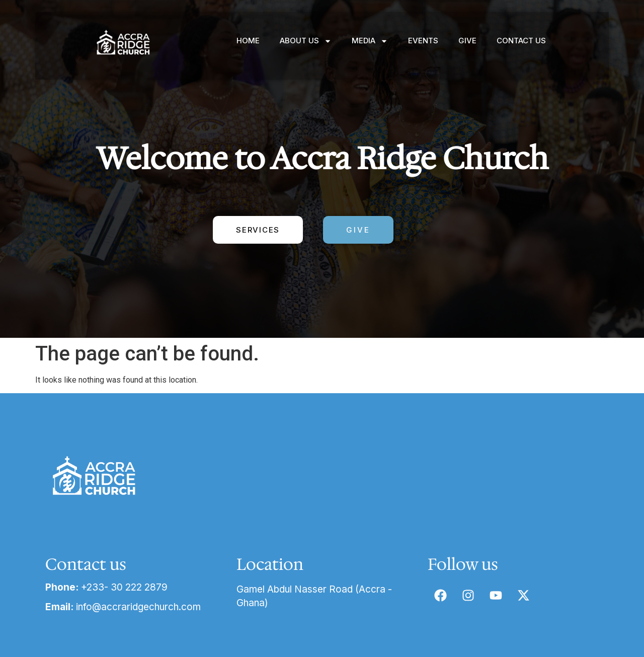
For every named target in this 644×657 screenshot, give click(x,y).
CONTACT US (521, 41)
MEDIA (370, 41)
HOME (248, 41)
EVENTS (423, 41)
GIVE (467, 41)
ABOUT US (306, 41)
